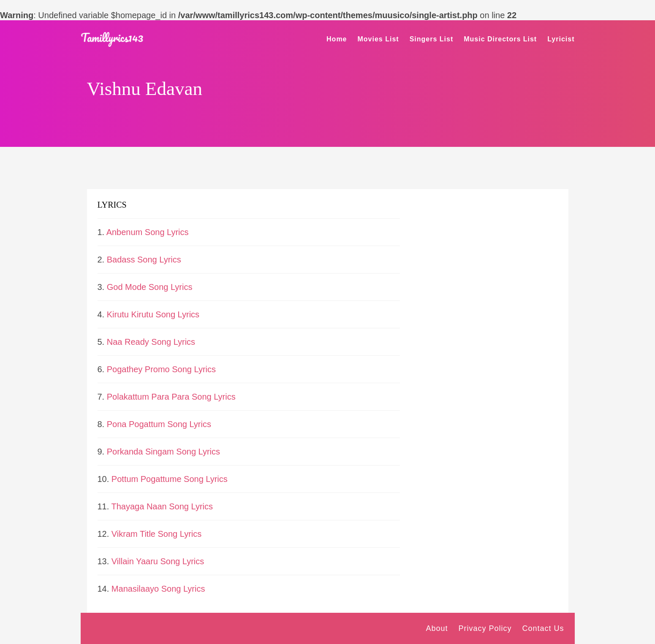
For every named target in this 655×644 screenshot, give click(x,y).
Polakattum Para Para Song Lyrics (171, 397)
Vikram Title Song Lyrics (156, 534)
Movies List (378, 39)
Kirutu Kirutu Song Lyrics (153, 314)
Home (337, 39)
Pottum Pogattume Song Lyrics (170, 479)
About (437, 628)
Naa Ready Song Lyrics (151, 342)
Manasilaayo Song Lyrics (158, 589)
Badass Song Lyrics (144, 260)
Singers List (432, 39)
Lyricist (561, 39)
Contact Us (543, 628)
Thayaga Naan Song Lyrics (162, 506)
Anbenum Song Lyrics (148, 232)
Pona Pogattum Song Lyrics (159, 424)
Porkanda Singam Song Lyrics (163, 452)
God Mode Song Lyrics (150, 287)
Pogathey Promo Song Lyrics (161, 369)
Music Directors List (500, 39)
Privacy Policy (485, 628)
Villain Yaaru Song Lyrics (158, 561)
